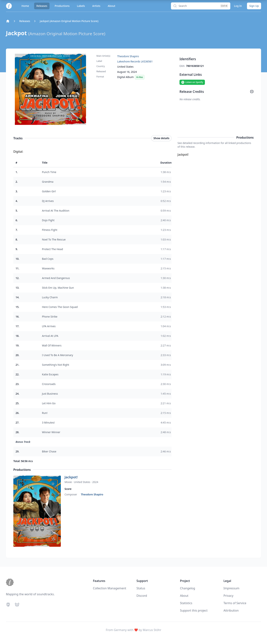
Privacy (228, 596)
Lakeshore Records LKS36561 (135, 61)
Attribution (231, 610)
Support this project (194, 610)
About (112, 6)
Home (25, 6)
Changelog (188, 588)
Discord (142, 596)
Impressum (231, 588)
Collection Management (109, 588)
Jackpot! (71, 477)
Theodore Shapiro (128, 56)
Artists (96, 6)
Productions (62, 6)
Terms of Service (235, 603)
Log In (238, 6)
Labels (81, 6)
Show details (161, 138)
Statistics (186, 603)
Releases (42, 6)
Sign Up (254, 6)
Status (141, 588)
